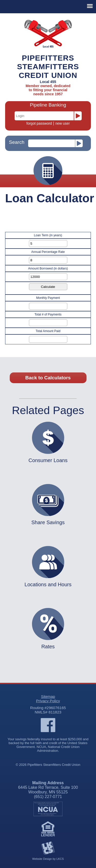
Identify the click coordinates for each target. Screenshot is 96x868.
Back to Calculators (48, 378)
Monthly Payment (48, 298)
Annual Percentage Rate (48, 252)
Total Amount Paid (48, 331)
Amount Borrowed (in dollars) (48, 268)
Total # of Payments (48, 314)
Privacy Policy (48, 701)
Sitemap (48, 696)
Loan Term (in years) (48, 235)
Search (17, 142)
